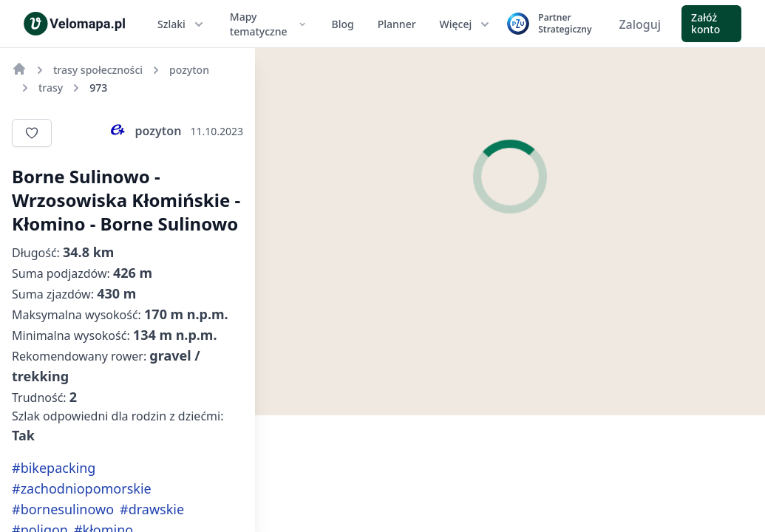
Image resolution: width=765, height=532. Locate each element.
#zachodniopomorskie (82, 488)
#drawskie (152, 509)
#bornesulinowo (63, 509)
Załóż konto (705, 23)
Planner (397, 24)
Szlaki (182, 24)
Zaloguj (640, 24)
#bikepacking (54, 468)
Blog (343, 24)
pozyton (144, 131)
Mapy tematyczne (269, 24)
